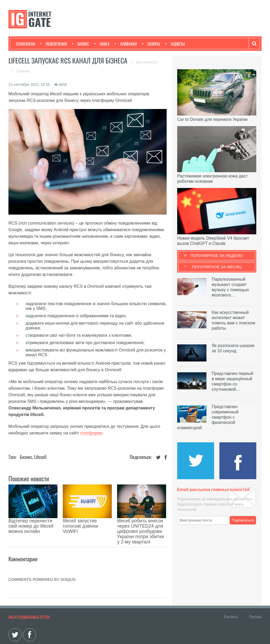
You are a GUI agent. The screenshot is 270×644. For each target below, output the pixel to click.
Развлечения (54, 44)
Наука (102, 44)
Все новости (147, 62)
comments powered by (42, 556)
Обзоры (151, 44)
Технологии (25, 44)
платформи (91, 433)
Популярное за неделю (217, 256)
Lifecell (40, 457)
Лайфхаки (126, 44)
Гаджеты (175, 44)
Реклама (255, 593)
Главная (23, 71)
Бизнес (81, 44)
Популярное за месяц (217, 267)
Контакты (231, 593)
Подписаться (243, 520)
